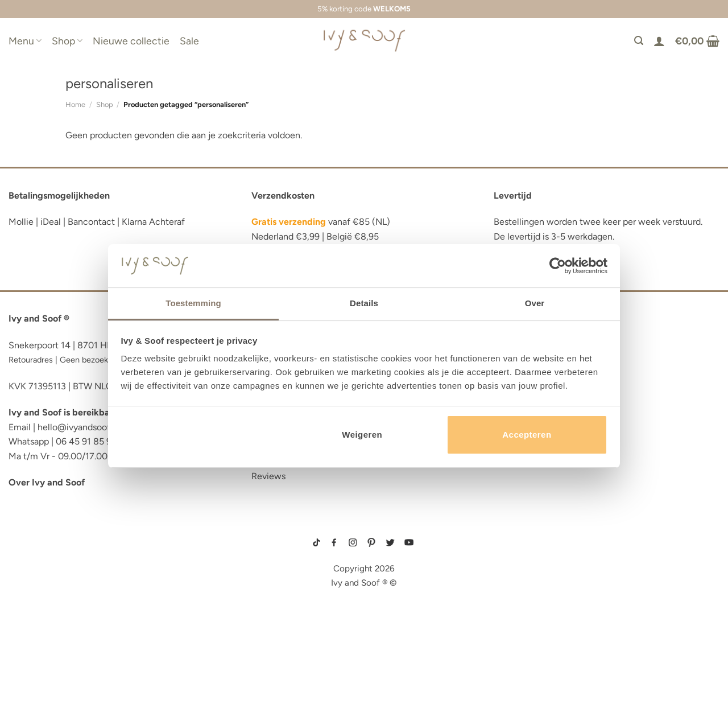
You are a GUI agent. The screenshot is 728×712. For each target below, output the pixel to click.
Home (75, 104)
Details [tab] (364, 303)
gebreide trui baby (514, 534)
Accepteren (527, 435)
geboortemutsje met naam (522, 561)
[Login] (659, 41)
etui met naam (41, 673)
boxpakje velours (513, 579)
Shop (67, 41)
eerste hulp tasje (49, 621)
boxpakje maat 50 (512, 552)
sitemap (364, 526)
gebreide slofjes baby (518, 606)
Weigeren (362, 435)
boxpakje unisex (512, 588)
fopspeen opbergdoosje (65, 638)
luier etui (30, 552)
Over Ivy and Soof (47, 482)
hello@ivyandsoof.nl (78, 427)
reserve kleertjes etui (60, 535)
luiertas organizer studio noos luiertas (104, 604)
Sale (189, 41)
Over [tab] (535, 303)
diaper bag (33, 656)
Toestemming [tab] (193, 303)
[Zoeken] (639, 41)
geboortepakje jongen (520, 543)
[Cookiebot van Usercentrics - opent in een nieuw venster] (558, 266)
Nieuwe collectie (131, 41)
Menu (25, 41)
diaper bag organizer (59, 587)
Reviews (268, 476)
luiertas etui (38, 569)
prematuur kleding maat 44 (523, 597)
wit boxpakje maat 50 (516, 570)
